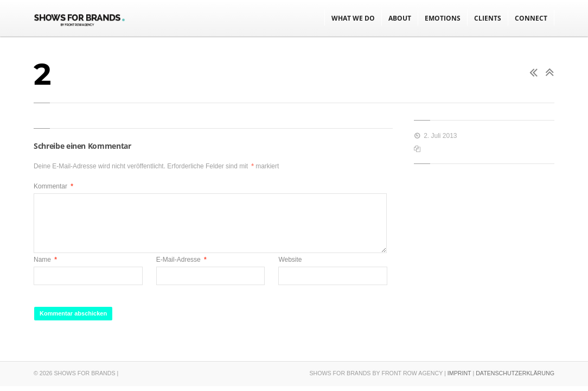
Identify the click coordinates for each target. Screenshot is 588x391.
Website (290, 260)
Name (45, 260)
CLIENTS (488, 18)
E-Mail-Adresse (181, 260)
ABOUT (400, 18)
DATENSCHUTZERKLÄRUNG (515, 373)
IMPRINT (459, 373)
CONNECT (531, 18)
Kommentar (53, 186)
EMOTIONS (443, 18)
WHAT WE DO (353, 18)
